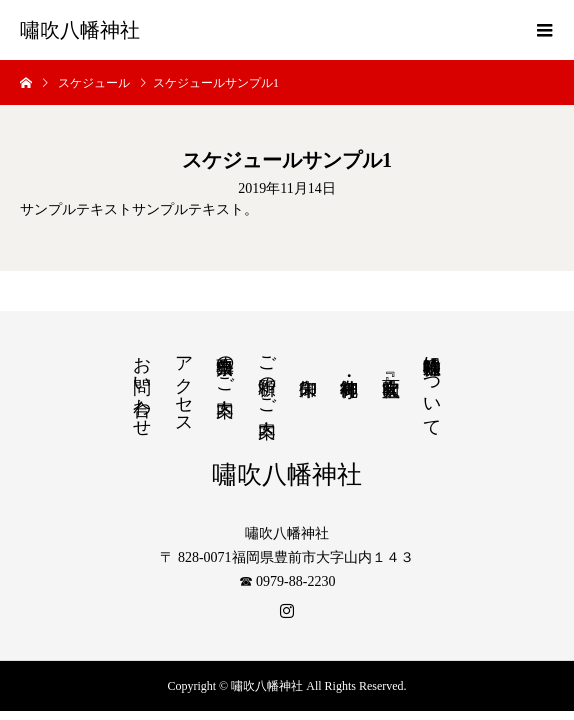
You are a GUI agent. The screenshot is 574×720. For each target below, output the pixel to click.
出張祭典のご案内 (225, 365)
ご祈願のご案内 (267, 375)
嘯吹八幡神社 (80, 30)
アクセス (184, 385)
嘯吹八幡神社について (432, 386)
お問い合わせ (142, 386)
